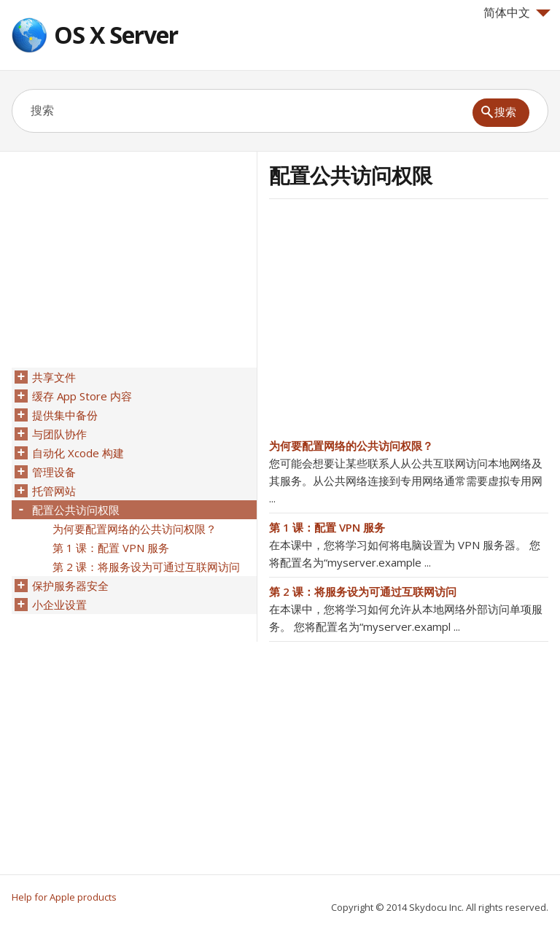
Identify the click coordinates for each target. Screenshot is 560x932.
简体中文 (517, 12)
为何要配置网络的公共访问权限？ (351, 446)
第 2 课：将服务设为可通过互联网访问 (363, 591)
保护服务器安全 (70, 586)
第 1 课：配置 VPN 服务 (327, 527)
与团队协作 (59, 434)
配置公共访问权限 (76, 510)
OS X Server (116, 35)
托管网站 (54, 491)
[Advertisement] (392, 323)
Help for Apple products (64, 897)
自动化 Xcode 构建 (78, 453)
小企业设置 (59, 605)
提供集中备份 (65, 415)
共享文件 (54, 377)
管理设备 (54, 472)
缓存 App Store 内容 (82, 396)
